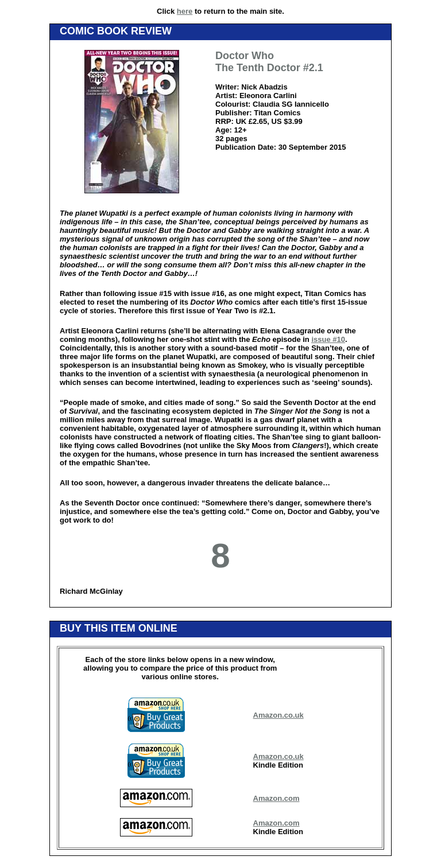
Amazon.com (276, 798)
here (185, 11)
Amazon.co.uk (278, 715)
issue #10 (328, 339)
